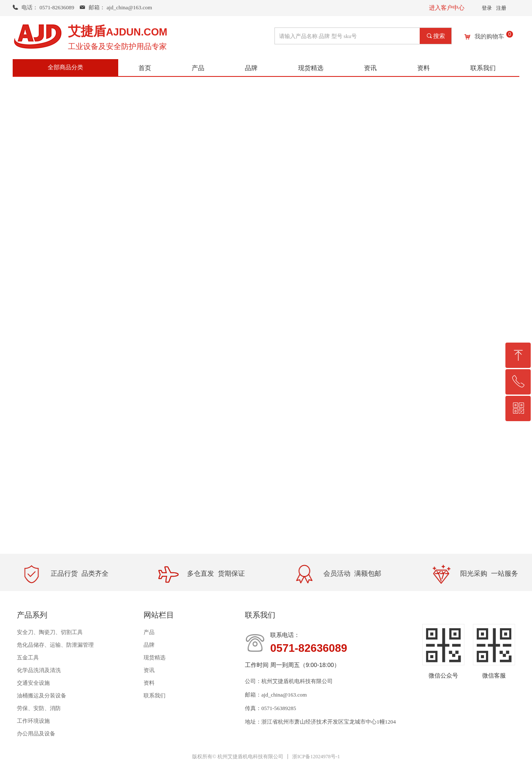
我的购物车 (489, 37)
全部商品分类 (65, 67)
